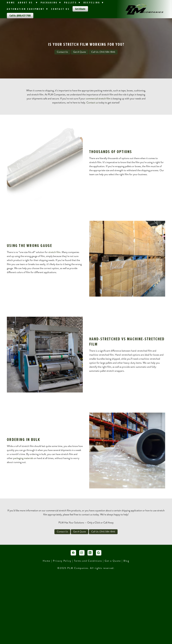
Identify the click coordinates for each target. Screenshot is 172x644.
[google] (99, 553)
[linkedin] (90, 553)
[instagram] (82, 553)
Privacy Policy (62, 561)
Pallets (72, 2)
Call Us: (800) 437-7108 (20, 16)
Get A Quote (80, 9)
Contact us (92, 103)
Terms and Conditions (88, 561)
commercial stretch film (98, 99)
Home (11, 2)
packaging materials (23, 458)
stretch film (54, 252)
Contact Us (60, 9)
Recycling (94, 2)
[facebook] (73, 553)
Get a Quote (113, 561)
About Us (28, 2)
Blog (126, 561)
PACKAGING (51, 2)
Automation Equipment (28, 9)
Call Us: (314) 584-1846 (103, 52)
